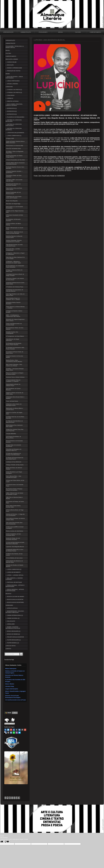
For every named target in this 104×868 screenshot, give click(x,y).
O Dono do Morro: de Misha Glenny (14, 224)
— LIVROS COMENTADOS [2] (14, 569)
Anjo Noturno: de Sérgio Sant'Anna (13, 340)
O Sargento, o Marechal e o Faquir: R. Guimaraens (15, 254)
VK (11, 733)
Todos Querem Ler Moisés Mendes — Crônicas (15, 307)
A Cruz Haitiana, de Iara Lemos (14, 558)
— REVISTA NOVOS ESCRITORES (15, 602)
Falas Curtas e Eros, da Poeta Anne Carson (14, 189)
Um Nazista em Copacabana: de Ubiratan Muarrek (15, 290)
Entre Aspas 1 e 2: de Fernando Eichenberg (15, 207)
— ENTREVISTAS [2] (11, 111)
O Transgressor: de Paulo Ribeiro (15, 336)
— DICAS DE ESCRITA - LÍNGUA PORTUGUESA (14, 77)
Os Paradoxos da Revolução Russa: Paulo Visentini (14, 344)
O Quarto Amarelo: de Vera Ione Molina (15, 357)
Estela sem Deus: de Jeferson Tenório (14, 468)
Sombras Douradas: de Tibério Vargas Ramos (14, 156)
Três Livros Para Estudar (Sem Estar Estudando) (14, 523)
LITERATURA (9, 87)
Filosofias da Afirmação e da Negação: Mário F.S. (14, 450)
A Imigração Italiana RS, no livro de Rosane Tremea (15, 550)
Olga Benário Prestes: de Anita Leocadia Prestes (14, 245)
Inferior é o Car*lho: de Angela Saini (14, 413)
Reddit (22, 730)
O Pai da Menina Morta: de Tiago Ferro (15, 511)
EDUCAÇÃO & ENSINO (12, 59)
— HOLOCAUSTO (10, 621)
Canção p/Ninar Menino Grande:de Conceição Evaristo (15, 163)
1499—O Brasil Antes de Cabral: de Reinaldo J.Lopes (15, 494)
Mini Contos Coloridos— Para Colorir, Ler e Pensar (14, 365)
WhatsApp (14, 733)
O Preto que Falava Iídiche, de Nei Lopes (15, 481)
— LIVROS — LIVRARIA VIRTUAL (15, 575)
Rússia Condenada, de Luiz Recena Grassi (13, 193)
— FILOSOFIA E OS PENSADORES (15, 117)
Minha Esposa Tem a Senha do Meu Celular (14, 426)
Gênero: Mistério (10, 684)
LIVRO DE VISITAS (11, 646)
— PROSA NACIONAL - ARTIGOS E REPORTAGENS (15, 586)
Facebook (5, 730)
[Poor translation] (7, 842)
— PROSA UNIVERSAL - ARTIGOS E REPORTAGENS (15, 590)
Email (19, 733)
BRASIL (61, 32)
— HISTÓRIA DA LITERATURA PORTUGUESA (14, 125)
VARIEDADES (9, 605)
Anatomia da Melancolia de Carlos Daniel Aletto (15, 283)
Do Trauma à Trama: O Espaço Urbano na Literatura (14, 490)
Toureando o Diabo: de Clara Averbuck (14, 176)
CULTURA (78, 32)
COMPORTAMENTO (11, 56)
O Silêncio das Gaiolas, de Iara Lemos (14, 554)
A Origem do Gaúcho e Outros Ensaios (14, 312)
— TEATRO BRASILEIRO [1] (13, 640)
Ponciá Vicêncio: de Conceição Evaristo (14, 441)
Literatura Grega (10, 686)
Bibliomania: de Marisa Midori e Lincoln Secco (15, 409)
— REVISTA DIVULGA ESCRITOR (15, 600)
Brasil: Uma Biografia (12, 201)
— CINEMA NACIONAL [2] (13, 618)
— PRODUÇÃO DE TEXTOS (13, 71)
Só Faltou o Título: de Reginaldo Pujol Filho (15, 152)
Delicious (5, 733)
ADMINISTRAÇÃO (26, 32)
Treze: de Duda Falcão (12, 401)
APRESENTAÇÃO (10, 40)
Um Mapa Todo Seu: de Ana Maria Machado (15, 417)
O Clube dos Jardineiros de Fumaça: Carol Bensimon (13, 454)
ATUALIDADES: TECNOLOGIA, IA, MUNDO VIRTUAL (43, 32)
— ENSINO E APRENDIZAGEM (14, 68)
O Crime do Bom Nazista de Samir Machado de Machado (15, 543)
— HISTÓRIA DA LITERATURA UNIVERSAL (14, 129)
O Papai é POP (10, 139)
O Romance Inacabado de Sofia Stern (15, 216)
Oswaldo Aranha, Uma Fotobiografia (12, 333)
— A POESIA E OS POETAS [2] (14, 93)
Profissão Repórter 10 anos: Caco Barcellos (15, 168)
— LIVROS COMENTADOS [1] (14, 136)
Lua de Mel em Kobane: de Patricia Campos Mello (15, 519)
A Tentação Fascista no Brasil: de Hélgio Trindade (15, 275)
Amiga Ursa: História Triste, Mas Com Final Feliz (15, 430)
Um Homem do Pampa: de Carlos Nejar (15, 502)
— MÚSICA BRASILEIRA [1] (13, 631)
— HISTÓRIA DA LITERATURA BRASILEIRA (14, 121)
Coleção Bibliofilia (11, 434)
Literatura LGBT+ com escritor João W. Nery (14, 180)
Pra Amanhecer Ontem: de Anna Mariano (15, 328)
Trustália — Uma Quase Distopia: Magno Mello (15, 369)
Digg (19, 730)
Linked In (14, 730)
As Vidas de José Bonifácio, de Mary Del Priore (14, 422)
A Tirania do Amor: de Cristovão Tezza (15, 485)
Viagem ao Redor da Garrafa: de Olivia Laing (15, 393)
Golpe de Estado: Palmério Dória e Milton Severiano (15, 142)
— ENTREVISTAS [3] (11, 114)
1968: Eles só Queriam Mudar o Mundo (15, 498)
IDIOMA (8, 74)
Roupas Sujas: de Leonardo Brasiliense (14, 446)
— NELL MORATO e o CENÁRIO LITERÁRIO (14, 579)
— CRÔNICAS (9, 98)
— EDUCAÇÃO (10, 65)
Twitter (8, 730)
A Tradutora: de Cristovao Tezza (15, 287)
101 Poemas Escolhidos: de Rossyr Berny (14, 437)
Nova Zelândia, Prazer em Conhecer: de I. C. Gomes (13, 299)
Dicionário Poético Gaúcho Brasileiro (13, 303)
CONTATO (8, 649)
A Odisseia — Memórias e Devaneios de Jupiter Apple (14, 262)
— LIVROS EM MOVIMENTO (13, 572)
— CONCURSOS (10, 95)
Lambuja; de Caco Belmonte (14, 462)
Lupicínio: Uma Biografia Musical (15, 547)
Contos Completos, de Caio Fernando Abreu (14, 535)
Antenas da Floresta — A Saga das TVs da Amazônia (15, 515)
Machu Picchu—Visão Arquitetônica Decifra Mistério (14, 361)
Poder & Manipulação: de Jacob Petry (15, 228)
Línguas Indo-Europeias (12, 689)
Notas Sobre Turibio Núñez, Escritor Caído (13, 506)
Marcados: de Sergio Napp (13, 204)
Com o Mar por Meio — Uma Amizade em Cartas (14, 477)
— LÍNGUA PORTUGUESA (13, 81)
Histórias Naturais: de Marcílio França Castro (14, 237)
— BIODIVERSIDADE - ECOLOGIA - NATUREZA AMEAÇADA (15, 612)
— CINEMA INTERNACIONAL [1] (14, 615)
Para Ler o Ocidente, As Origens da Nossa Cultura (15, 374)
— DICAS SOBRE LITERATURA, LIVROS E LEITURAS (14, 105)
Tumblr (17, 730)
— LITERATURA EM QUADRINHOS (15, 133)
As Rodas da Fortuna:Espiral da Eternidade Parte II (15, 458)
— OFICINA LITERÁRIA (12, 84)
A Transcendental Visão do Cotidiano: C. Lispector (13, 381)
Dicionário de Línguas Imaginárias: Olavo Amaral (15, 320)
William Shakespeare (11, 669)
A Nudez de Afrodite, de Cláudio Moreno (15, 566)
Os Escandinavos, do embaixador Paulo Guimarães (15, 266)
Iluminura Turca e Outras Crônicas (15, 377)
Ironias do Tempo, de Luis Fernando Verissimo (13, 539)
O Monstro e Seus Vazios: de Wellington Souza (14, 405)
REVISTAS (8, 594)
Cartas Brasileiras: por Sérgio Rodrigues (14, 473)
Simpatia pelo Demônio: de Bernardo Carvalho (13, 185)
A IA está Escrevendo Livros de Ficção (16, 700)
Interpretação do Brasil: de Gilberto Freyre (13, 385)
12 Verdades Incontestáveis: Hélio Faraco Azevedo (15, 348)
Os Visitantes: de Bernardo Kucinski (13, 220)
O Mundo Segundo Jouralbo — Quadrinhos (14, 172)
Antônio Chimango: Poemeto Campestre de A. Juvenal (14, 241)
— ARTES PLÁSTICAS (12, 608)
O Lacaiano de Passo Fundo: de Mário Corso (15, 352)
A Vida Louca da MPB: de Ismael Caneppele (15, 528)
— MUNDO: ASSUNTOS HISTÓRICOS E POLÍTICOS (13, 628)
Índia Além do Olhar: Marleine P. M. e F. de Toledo (15, 258)
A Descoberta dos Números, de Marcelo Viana (15, 562)
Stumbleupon (25, 730)
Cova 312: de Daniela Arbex (14, 149)
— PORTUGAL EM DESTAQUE (14, 582)
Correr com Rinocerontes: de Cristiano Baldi (14, 324)
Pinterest (11, 730)
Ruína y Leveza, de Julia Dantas (15, 531)
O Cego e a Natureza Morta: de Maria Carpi (14, 271)
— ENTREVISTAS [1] (11, 108)
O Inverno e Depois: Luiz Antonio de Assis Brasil (15, 279)
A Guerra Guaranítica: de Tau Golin (15, 160)
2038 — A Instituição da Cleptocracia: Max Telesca (13, 316)
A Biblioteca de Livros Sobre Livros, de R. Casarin (14, 197)
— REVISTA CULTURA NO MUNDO (15, 597)
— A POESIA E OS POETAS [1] (14, 90)
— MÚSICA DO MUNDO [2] (13, 634)
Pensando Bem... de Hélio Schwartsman (13, 250)
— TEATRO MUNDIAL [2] (12, 643)
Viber (17, 733)
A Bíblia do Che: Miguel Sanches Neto (15, 212)
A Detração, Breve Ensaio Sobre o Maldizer (15, 398)
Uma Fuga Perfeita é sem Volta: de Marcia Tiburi (15, 295)
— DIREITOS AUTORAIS (12, 101)
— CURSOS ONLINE (11, 62)
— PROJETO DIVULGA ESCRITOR (15, 637)
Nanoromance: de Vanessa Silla (15, 146)
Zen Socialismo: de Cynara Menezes (13, 389)
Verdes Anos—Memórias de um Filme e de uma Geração (15, 233)
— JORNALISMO (10, 624)
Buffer (8, 733)
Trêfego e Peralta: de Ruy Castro (15, 465)
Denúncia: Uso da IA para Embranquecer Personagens (13, 697)
